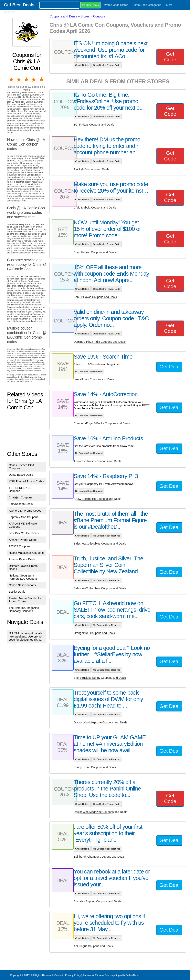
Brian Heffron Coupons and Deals (95, 252)
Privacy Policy (73, 975)
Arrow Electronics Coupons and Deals (97, 461)
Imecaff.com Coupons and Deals (94, 379)
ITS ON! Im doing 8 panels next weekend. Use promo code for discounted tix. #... (26, 637)
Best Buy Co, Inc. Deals (24, 533)
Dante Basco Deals (21, 475)
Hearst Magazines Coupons (26, 553)
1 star (12, 79)
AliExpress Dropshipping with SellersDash (116, 975)
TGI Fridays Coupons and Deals (94, 125)
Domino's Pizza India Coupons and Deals (100, 342)
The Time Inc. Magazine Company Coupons (24, 609)
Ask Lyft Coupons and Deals (91, 169)
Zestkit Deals (17, 592)
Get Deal (169, 367)
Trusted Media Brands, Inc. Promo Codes (26, 600)
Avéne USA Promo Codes (25, 511)
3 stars (27, 79)
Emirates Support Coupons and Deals (97, 901)
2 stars (19, 79)
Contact (59, 975)
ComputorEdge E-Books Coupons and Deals (102, 423)
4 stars (34, 79)
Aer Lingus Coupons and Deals (93, 946)
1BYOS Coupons (20, 546)
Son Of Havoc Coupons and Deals (95, 297)
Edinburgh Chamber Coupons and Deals (99, 857)
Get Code (170, 57)
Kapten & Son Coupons (24, 517)
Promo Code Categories (146, 5)
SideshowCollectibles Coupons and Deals (100, 544)
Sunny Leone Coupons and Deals (95, 767)
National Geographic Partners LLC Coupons (23, 577)
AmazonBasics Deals (22, 559)
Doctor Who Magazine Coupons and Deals (100, 722)
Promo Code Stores (116, 5)
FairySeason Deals (21, 504)
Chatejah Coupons (21, 497)
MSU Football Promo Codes (26, 481)
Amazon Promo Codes (23, 540)
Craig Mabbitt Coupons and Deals (95, 208)
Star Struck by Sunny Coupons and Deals (100, 678)
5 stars (42, 79)
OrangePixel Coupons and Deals (94, 633)
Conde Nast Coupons (22, 585)
